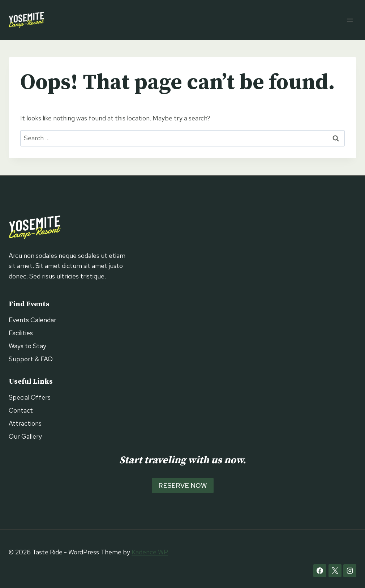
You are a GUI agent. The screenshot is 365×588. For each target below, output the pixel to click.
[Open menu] (350, 20)
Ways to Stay (27, 346)
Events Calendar (33, 320)
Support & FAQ (31, 359)
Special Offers (30, 397)
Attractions (25, 423)
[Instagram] (350, 571)
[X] (335, 571)
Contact (21, 410)
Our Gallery (25, 436)
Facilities (21, 333)
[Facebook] (320, 571)
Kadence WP (150, 552)
